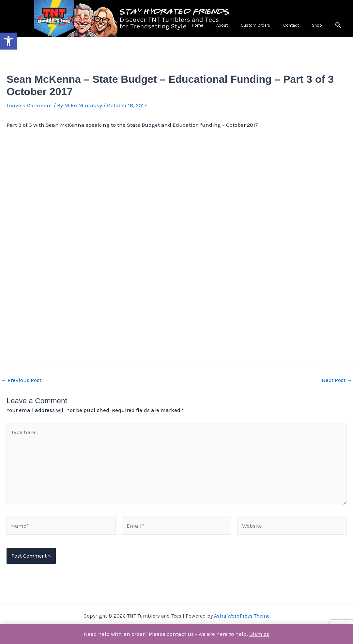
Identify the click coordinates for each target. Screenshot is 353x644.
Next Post (337, 382)
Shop (322, 26)
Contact (308, 26)
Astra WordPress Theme (242, 616)
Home (247, 26)
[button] (8, 41)
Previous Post (21, 382)
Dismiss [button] (259, 634)
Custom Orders (283, 26)
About (261, 26)
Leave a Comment (29, 107)
